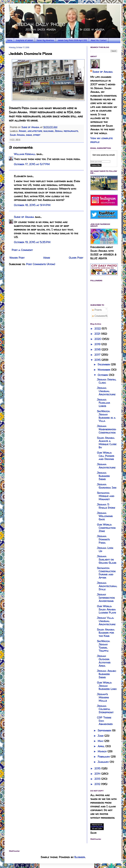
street (37, 135)
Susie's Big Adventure (45, 41)
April (102, 746)
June (101, 736)
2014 (98, 774)
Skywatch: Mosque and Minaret (106, 496)
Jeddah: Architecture (106, 466)
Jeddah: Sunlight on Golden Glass (107, 560)
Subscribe (96, 165)
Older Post (76, 258)
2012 (98, 784)
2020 (98, 339)
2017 (98, 355)
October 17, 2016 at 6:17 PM (32, 164)
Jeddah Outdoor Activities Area (104, 661)
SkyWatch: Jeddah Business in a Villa (106, 416)
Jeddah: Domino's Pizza (103, 539)
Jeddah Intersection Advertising (106, 598)
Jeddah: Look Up (105, 550)
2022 (98, 329)
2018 (98, 349)
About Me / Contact (99, 41)
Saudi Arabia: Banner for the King (106, 633)
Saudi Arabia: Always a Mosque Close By (107, 443)
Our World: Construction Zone (106, 528)
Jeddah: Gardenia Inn (107, 486)
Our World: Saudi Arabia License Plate (106, 609)
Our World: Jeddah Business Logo (107, 686)
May (101, 741)
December (104, 364)
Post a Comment (22, 250)
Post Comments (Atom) (41, 264)
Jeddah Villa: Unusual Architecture (106, 621)
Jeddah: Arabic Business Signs (107, 674)
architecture (35, 131)
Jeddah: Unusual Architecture (106, 391)
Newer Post (17, 258)
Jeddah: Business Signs (103, 476)
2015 (98, 768)
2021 (98, 334)
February (104, 757)
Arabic (22, 131)
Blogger (80, 857)
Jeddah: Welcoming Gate (105, 516)
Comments (100, 316)
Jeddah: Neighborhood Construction (107, 429)
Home (10, 41)
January (104, 762)
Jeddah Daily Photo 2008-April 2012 (72, 41)
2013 (98, 779)
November (104, 370)
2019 (98, 344)
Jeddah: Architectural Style (107, 586)
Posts (97, 310)
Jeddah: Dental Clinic (107, 381)
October (103, 375)
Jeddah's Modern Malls (103, 697)
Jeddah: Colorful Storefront (105, 709)
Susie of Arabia (24, 217)
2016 (98, 360)
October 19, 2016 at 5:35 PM (32, 242)
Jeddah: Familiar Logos (103, 403)
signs (29, 135)
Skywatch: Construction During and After (106, 573)
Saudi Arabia (17, 135)
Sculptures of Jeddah (24, 41)
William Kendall (25, 154)
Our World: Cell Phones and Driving (106, 456)
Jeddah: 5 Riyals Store (106, 506)
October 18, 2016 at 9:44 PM (32, 205)
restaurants (71, 131)
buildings (48, 131)
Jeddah (59, 131)
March (103, 751)
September (105, 730)
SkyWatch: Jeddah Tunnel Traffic (103, 646)
